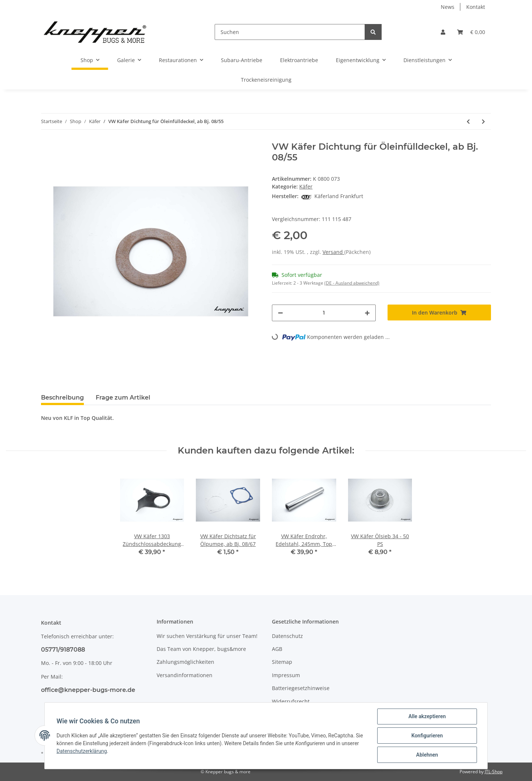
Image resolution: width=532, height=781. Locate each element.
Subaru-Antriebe (242, 60)
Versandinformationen (185, 675)
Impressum (286, 675)
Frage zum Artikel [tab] (123, 398)
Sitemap (282, 662)
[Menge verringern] (280, 313)
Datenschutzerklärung (82, 751)
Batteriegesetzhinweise (301, 688)
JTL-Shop (494, 772)
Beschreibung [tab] (62, 398)
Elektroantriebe (299, 60)
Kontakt (476, 7)
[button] (443, 32)
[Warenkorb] (471, 32)
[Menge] (324, 313)
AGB (277, 649)
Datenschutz (287, 636)
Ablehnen (427, 755)
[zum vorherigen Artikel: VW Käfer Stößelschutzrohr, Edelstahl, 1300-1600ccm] (468, 121)
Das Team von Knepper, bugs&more (201, 649)
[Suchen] (290, 32)
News (448, 7)
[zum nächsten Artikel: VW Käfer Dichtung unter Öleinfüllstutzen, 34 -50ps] (483, 121)
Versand (333, 252)
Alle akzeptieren (427, 716)
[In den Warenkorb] (439, 313)
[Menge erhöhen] (367, 313)
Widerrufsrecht (291, 701)
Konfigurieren (427, 736)
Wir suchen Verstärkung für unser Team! (207, 636)
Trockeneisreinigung (266, 80)
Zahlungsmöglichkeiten (185, 662)
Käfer (306, 186)
